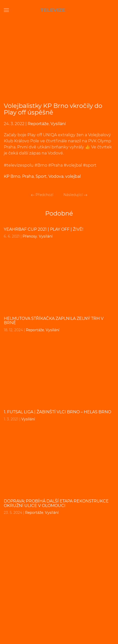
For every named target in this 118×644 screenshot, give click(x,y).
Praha (28, 176)
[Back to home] (59, 10)
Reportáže (38, 124)
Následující (75, 195)
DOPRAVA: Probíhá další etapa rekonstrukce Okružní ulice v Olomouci (56, 503)
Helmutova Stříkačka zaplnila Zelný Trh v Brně (54, 321)
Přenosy (30, 236)
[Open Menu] (6, 10)
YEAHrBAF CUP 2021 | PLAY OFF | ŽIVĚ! (44, 229)
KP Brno (12, 176)
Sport (41, 176)
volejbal (73, 176)
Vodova (56, 176)
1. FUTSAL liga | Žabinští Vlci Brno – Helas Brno (57, 412)
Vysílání (58, 124)
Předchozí (42, 195)
